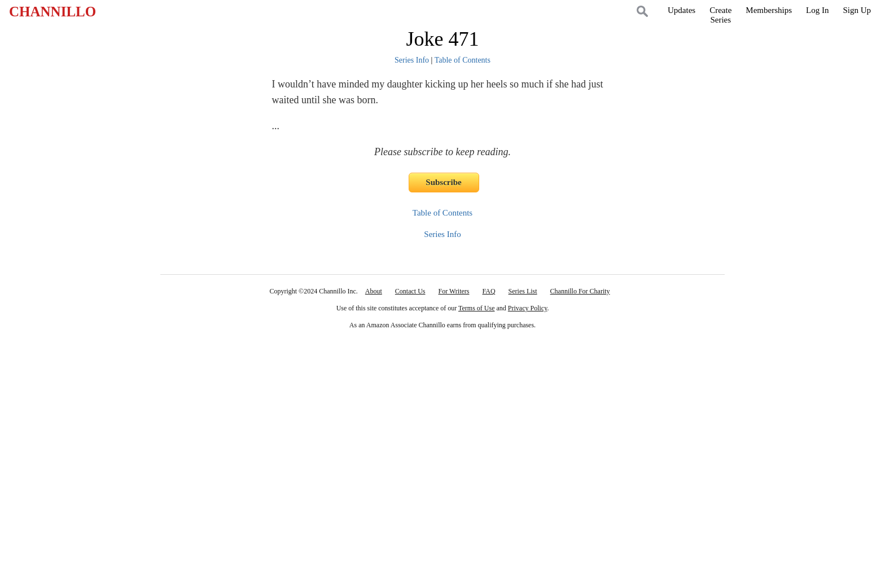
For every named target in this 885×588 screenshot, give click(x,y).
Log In (817, 10)
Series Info (412, 60)
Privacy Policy (528, 308)
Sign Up (857, 10)
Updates (682, 10)
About (374, 291)
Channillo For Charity (580, 291)
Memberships (769, 10)
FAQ (488, 291)
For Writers (454, 291)
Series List (523, 291)
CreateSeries (720, 15)
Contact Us (410, 291)
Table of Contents (463, 60)
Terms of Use (476, 308)
